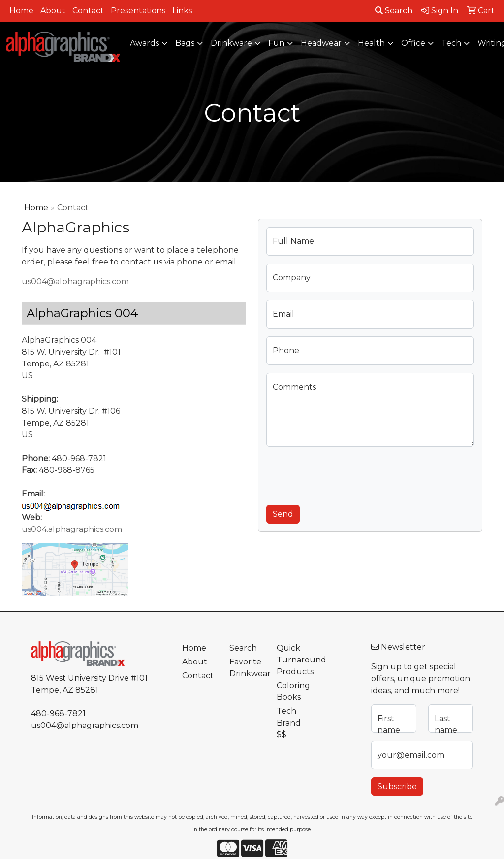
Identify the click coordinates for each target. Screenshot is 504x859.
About (53, 11)
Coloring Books (293, 691)
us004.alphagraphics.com (72, 529)
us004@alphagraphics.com (75, 281)
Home (21, 11)
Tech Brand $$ (289, 723)
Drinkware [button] (231, 43)
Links (182, 11)
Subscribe (397, 786)
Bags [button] (185, 43)
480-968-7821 (58, 713)
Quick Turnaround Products (294, 660)
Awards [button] (144, 43)
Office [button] (413, 43)
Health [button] (371, 43)
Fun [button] (276, 43)
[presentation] (341, 474)
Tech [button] (451, 43)
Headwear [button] (321, 43)
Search (394, 11)
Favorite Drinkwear (247, 668)
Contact (88, 11)
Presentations (138, 11)
